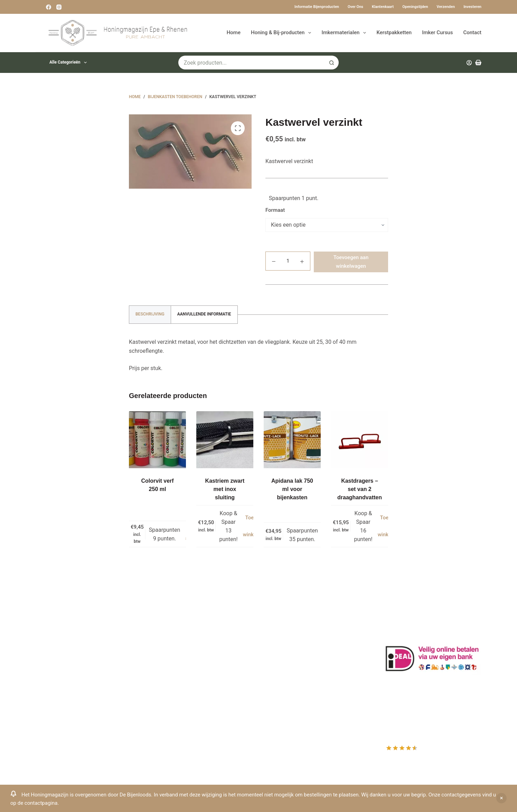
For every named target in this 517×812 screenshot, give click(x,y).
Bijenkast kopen (171, 675)
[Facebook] (49, 7)
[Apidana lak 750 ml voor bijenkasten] (292, 440)
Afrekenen (280, 657)
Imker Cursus (437, 32)
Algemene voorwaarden (180, 666)
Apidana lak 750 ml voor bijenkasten (292, 489)
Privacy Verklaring (173, 657)
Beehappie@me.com (61, 702)
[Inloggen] (469, 63)
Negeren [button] (501, 798)
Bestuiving (164, 648)
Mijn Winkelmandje (290, 648)
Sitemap (162, 712)
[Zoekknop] (332, 63)
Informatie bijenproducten (317, 7)
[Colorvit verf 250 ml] (157, 440)
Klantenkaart (383, 7)
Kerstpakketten (394, 32)
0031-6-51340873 (57, 684)
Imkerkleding (167, 703)
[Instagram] (59, 7)
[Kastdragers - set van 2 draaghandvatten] (360, 440)
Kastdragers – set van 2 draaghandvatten (360, 489)
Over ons (355, 7)
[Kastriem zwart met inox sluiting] (225, 440)
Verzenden (446, 7)
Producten (280, 621)
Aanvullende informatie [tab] (204, 314)
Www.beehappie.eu (59, 693)
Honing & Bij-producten (282, 33)
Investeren (472, 7)
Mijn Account (283, 630)
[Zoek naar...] (252, 63)
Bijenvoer (163, 684)
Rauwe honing (169, 694)
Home (234, 32)
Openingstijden (415, 7)
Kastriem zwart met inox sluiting (225, 489)
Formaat (275, 210)
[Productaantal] (288, 261)
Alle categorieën (69, 63)
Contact (472, 32)
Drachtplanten (169, 630)
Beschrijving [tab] (150, 314)
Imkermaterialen (345, 33)
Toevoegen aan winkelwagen (351, 262)
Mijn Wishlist (283, 639)
